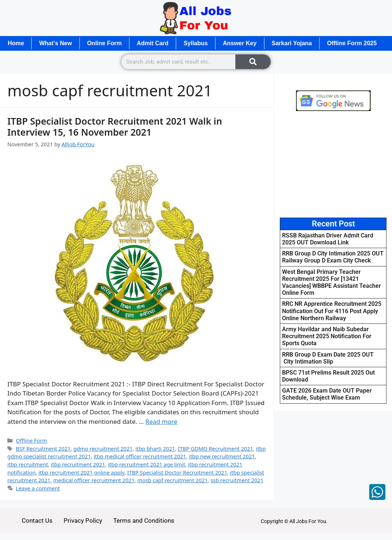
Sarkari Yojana (292, 43)
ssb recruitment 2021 (237, 480)
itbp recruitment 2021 (78, 464)
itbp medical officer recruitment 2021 (140, 456)
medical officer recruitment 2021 (94, 480)
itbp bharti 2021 (155, 449)
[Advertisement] (333, 164)
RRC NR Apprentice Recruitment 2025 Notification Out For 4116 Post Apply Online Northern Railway (332, 311)
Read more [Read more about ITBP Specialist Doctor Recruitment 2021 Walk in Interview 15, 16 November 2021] (161, 421)
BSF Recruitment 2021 (43, 449)
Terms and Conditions (144, 521)
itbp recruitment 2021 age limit (147, 464)
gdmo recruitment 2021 (103, 449)
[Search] (253, 62)
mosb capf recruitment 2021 (172, 480)
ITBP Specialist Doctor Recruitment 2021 (177, 473)
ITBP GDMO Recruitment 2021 (215, 449)
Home (16, 43)
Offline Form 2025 (352, 43)
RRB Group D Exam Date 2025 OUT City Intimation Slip (328, 358)
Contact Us (37, 521)
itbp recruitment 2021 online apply (82, 473)
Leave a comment (38, 488)
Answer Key (240, 43)
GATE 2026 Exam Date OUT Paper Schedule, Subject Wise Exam (327, 394)
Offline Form (31, 441)
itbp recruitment (28, 464)
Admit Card (153, 43)
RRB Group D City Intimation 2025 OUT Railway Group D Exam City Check (333, 257)
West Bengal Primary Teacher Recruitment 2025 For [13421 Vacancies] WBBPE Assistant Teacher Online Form (332, 282)
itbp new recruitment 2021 (222, 456)
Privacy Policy (83, 521)
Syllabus (196, 43)
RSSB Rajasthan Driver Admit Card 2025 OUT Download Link (328, 239)
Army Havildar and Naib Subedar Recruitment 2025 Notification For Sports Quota (327, 336)
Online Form (104, 43)
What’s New (55, 43)
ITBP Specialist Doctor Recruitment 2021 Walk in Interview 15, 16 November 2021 (115, 126)
